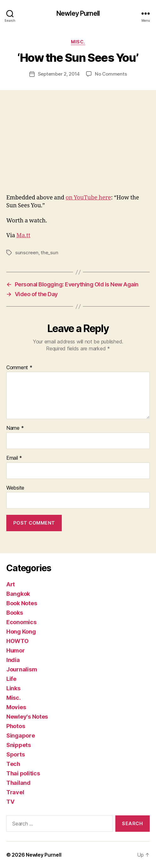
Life (11, 679)
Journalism (22, 669)
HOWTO (17, 641)
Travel (15, 792)
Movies (16, 707)
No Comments (111, 74)
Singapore (21, 736)
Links (13, 688)
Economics (21, 622)
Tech (13, 764)
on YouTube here (88, 198)
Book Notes (22, 603)
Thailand (18, 783)
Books (15, 613)
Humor (16, 650)
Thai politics (23, 773)
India (13, 660)
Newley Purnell (78, 13)
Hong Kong (21, 632)
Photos (16, 726)
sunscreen (27, 253)
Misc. (78, 42)
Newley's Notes (27, 717)
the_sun (49, 253)
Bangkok (18, 594)
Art (11, 584)
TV (10, 802)
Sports (15, 754)
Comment (19, 368)
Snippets (19, 745)
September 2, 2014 (59, 74)
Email (14, 458)
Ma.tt (23, 236)
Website (15, 488)
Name (15, 428)
